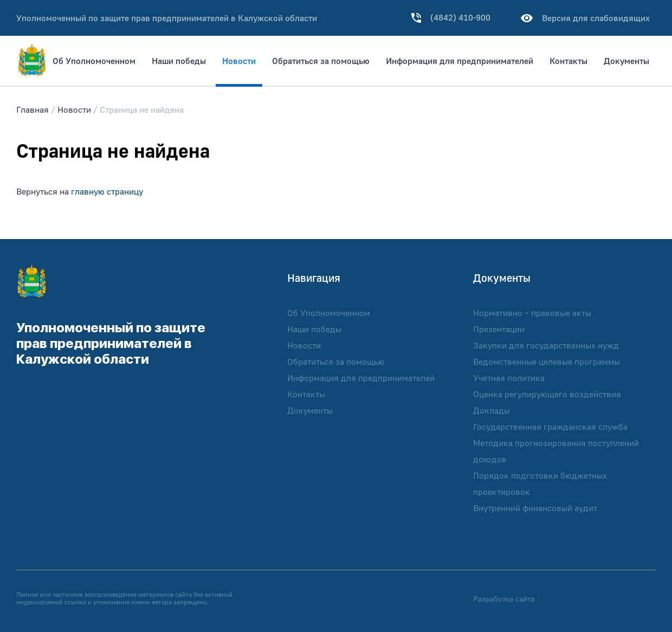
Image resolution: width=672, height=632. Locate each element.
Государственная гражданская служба (550, 427)
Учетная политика (509, 378)
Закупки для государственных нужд (546, 345)
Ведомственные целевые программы (547, 362)
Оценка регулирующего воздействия (547, 394)
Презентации (499, 329)
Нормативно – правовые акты (532, 313)
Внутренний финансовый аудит (535, 508)
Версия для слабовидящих (584, 18)
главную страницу (107, 191)
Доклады (492, 410)
